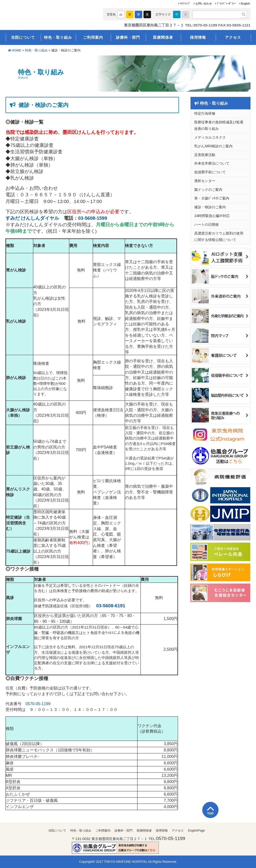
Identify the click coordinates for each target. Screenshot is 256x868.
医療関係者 (163, 37)
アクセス (233, 37)
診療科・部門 (128, 37)
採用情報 (198, 37)
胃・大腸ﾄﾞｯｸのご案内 (212, 198)
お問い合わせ (204, 3)
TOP (210, 813)
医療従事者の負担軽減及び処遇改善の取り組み (219, 125)
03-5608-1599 (92, 218)
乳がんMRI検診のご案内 (213, 146)
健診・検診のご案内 (210, 207)
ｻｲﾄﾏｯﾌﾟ (185, 3)
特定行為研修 (205, 113)
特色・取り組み (58, 37)
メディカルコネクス (210, 137)
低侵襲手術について (210, 172)
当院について (23, 37)
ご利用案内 (93, 37)
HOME (16, 50)
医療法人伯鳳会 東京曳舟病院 (50, 15)
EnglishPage (196, 831)
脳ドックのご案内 (208, 190)
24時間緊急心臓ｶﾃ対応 (212, 216)
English (245, 3)
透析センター (205, 181)
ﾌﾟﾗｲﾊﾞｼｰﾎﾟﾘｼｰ (226, 3)
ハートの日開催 (206, 224)
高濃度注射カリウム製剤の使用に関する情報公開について (219, 236)
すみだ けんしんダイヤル (32, 218)
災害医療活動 (205, 155)
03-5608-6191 (111, 606)
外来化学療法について (212, 163)
